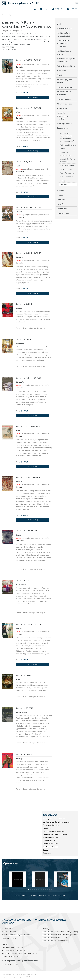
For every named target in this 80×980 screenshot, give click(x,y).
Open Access (63, 213)
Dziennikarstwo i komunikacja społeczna (64, 43)
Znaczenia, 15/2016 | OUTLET (29, 162)
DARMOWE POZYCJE (38, 896)
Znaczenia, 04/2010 (25, 675)
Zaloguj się (57, 9)
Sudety (62, 181)
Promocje (61, 200)
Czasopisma (16, 15)
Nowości (61, 204)
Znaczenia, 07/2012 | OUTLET (29, 531)
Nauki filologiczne (65, 28)
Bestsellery (62, 209)
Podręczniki (62, 108)
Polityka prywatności (31, 961)
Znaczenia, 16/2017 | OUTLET (29, 108)
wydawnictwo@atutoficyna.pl (19, 935)
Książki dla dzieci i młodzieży (64, 93)
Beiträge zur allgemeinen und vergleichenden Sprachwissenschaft (67, 137)
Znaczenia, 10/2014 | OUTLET (29, 378)
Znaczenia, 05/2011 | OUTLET (29, 624)
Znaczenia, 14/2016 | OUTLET (29, 207)
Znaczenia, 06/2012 (25, 581)
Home (5, 15)
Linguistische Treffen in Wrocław (67, 160)
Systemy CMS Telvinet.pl (28, 977)
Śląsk (59, 24)
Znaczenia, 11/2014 (24, 340)
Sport (59, 75)
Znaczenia (23, 15)
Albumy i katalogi (64, 104)
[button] (29, 890)
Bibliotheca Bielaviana (68, 145)
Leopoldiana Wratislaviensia (65, 154)
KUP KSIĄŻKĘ (33, 97)
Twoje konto (6, 977)
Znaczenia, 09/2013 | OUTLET (29, 426)
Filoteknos (63, 149)
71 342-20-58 (47, 941)
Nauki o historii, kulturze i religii (64, 34)
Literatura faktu (64, 99)
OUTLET (61, 195)
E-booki (60, 191)
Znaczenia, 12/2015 (24, 304)
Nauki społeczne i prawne (64, 52)
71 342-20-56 (47, 932)
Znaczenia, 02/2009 (25, 754)
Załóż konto (72, 9)
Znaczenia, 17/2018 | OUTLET (29, 60)
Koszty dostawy (16, 961)
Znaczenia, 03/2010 (25, 708)
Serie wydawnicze (65, 123)
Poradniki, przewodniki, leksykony (62, 116)
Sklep (10, 15)
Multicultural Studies (67, 165)
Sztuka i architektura (66, 66)
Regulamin (5, 961)
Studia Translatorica (67, 177)
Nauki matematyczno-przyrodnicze (67, 60)
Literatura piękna (64, 87)
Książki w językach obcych (65, 81)
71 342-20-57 (47, 935)
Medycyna (61, 71)
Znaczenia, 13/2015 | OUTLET (29, 253)
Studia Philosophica (67, 173)
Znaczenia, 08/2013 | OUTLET (29, 477)
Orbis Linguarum (66, 169)
